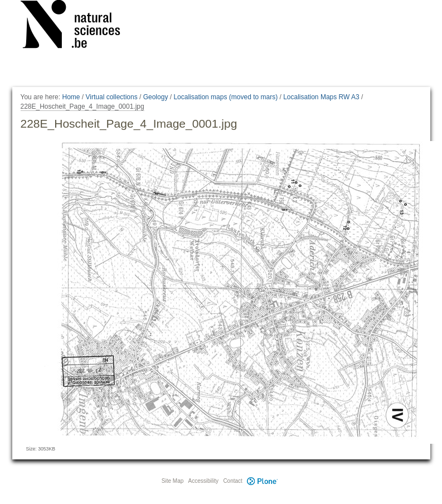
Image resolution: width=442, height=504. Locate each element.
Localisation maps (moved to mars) (225, 97)
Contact (232, 481)
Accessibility (203, 481)
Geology (156, 97)
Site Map (173, 481)
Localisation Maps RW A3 (321, 97)
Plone (263, 481)
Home (71, 97)
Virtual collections (112, 97)
